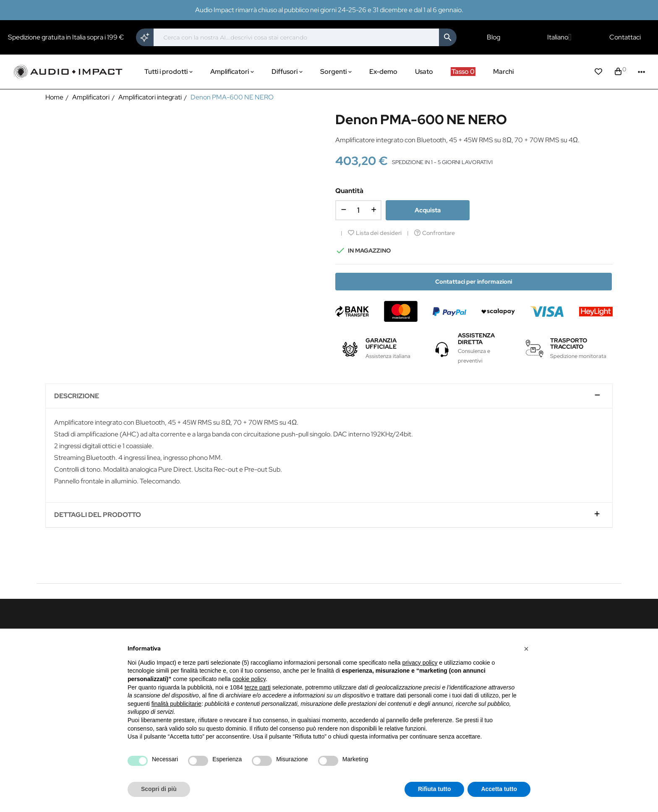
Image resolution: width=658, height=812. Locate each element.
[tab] (329, 396)
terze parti (258, 687)
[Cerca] (296, 37)
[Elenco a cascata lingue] (559, 37)
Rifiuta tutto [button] (435, 789)
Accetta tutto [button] (499, 789)
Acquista (428, 210)
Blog (493, 37)
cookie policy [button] (249, 679)
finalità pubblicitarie (176, 704)
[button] (526, 649)
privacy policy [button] (420, 663)
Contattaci (625, 37)
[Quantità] (358, 210)
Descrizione (77, 396)
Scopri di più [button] (159, 789)
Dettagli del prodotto (98, 515)
